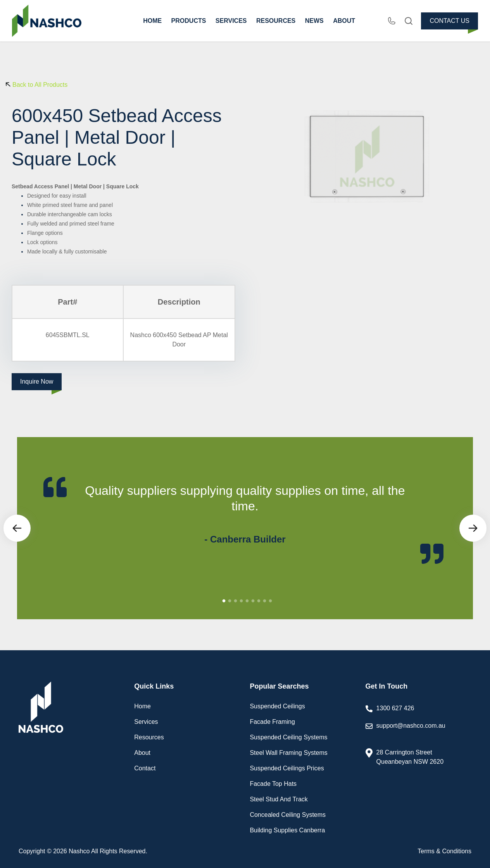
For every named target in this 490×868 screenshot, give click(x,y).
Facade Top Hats (273, 784)
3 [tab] (236, 601)
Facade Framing (272, 722)
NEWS (314, 21)
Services (146, 722)
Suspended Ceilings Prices (287, 768)
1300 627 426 (395, 708)
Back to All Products (40, 85)
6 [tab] (253, 601)
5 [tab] (247, 601)
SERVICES (231, 21)
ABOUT (344, 21)
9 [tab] (271, 601)
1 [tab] (224, 601)
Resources (149, 737)
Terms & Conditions (444, 851)
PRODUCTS (189, 21)
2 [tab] (230, 601)
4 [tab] (242, 601)
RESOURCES (276, 21)
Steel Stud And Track (279, 799)
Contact (145, 768)
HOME (152, 21)
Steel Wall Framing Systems (288, 753)
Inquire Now (37, 381)
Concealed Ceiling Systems (288, 815)
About (142, 753)
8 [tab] (265, 601)
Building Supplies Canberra (287, 830)
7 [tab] (259, 601)
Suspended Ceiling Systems (288, 737)
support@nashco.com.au (419, 731)
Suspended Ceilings (277, 706)
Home (142, 706)
